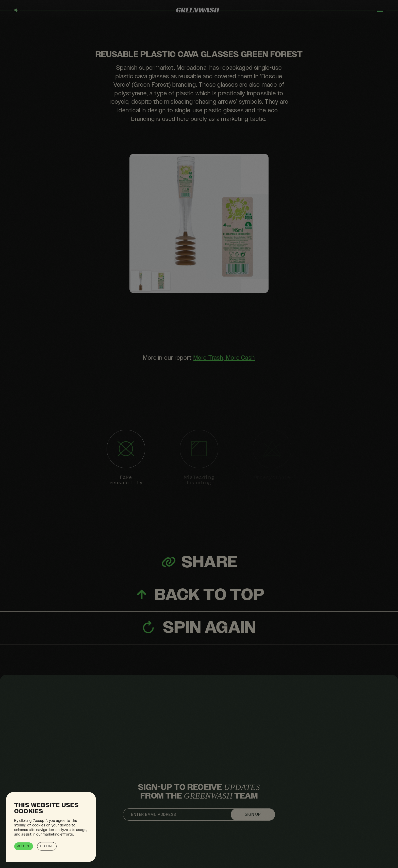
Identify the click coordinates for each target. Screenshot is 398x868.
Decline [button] (47, 846)
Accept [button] (24, 846)
